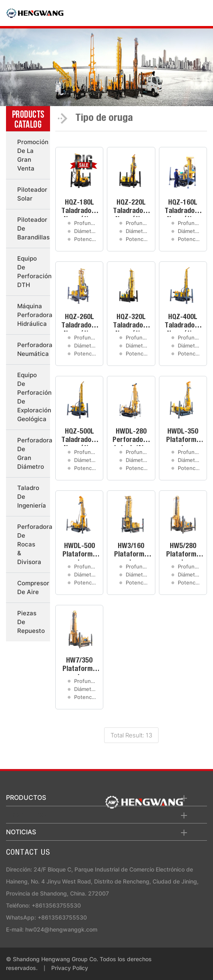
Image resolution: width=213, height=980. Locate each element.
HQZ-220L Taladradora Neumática (131, 208)
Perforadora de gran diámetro (34, 453)
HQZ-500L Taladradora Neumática (79, 437)
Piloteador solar (32, 194)
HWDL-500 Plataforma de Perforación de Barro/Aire (79, 552)
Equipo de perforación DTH (34, 272)
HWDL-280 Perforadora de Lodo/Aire (131, 437)
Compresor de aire (33, 587)
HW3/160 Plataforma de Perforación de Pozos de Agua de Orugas (131, 552)
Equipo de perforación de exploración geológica (34, 397)
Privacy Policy (70, 968)
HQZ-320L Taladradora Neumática (131, 323)
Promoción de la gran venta (33, 155)
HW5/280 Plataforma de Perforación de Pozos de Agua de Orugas (183, 552)
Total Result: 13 (131, 735)
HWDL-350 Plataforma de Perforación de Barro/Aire (183, 437)
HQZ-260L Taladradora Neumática (79, 323)
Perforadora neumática (34, 349)
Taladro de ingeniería (32, 497)
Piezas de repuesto (31, 622)
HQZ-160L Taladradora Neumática (183, 208)
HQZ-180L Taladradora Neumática (79, 208)
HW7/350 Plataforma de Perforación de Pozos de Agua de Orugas (79, 666)
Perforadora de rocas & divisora (34, 544)
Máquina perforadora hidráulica (34, 315)
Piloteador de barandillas (33, 228)
